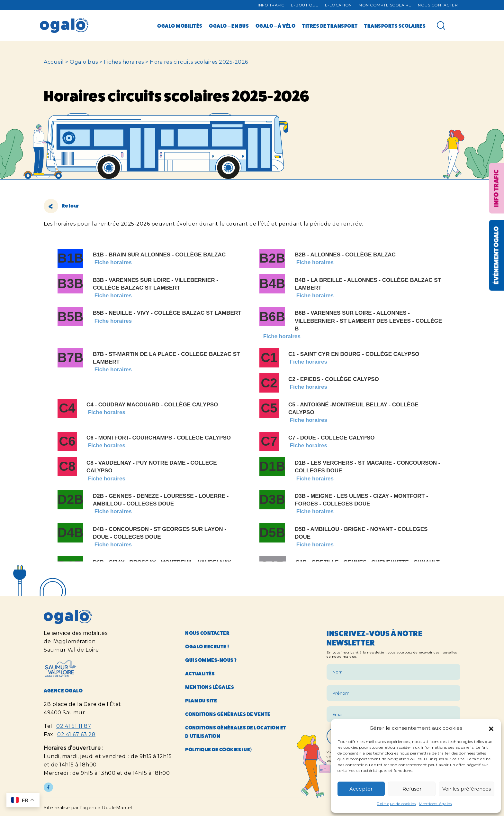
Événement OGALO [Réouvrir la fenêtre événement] (496, 255)
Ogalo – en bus (229, 26)
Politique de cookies (396, 804)
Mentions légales (435, 804)
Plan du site (201, 701)
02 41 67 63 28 (76, 734)
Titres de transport (330, 26)
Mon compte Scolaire (385, 5)
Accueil (54, 62)
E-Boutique (305, 5)
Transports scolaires (395, 26)
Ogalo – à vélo (276, 26)
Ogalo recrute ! (207, 647)
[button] (491, 728)
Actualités (200, 674)
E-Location (338, 5)
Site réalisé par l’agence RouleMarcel (88, 808)
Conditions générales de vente (228, 714)
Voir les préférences (467, 789)
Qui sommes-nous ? (211, 660)
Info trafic (271, 5)
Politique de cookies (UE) (219, 750)
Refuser (412, 789)
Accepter (361, 789)
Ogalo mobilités (180, 26)
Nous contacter (438, 5)
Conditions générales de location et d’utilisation (236, 732)
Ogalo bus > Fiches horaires (107, 62)
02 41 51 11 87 (74, 726)
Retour (61, 206)
